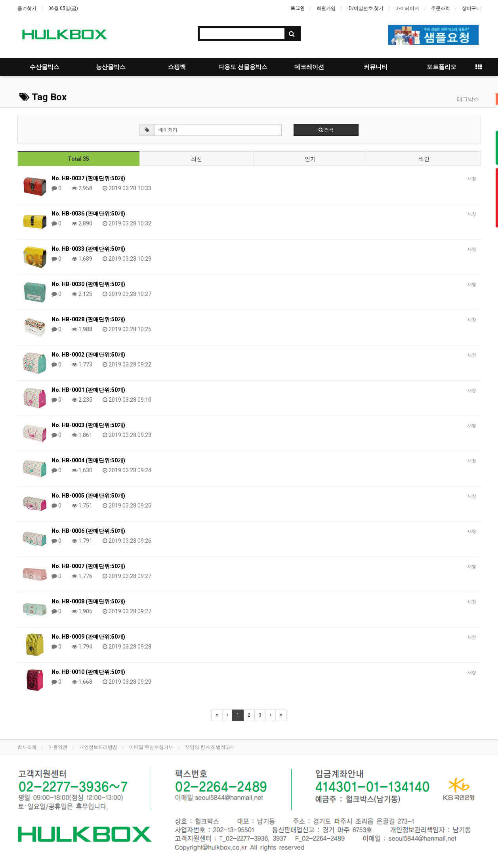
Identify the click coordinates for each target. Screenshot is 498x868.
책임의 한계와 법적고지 (210, 747)
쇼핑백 (177, 67)
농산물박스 (111, 67)
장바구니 (471, 8)
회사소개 (27, 747)
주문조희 (441, 8)
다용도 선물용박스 (243, 67)
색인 (424, 159)
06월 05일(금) (63, 8)
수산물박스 (45, 67)
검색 (326, 130)
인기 (310, 159)
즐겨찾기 (27, 8)
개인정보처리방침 (98, 747)
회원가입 (326, 8)
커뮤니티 (376, 67)
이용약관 (58, 747)
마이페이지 (407, 8)
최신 (197, 159)
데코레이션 (309, 67)
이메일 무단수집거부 (151, 747)
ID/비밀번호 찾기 (365, 8)
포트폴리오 (442, 67)
